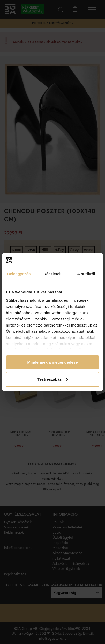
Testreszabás (53, 379)
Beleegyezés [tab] (19, 274)
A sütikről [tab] (86, 274)
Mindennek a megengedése (52, 362)
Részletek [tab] (52, 274)
